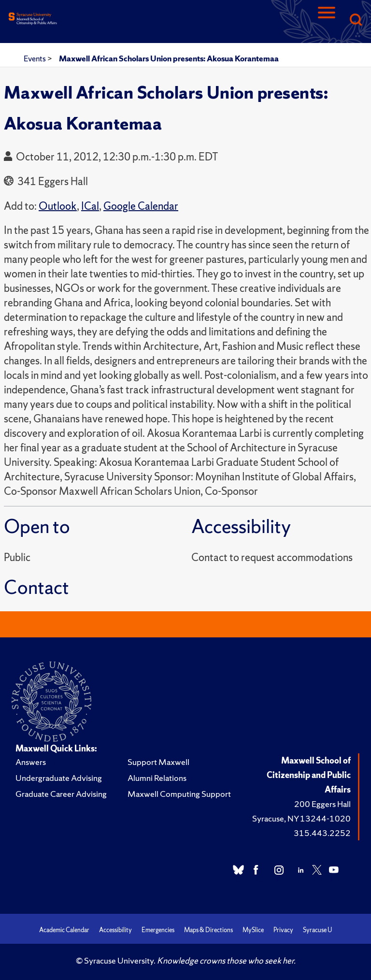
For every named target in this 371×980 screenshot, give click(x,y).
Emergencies (158, 930)
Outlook (58, 206)
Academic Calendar (64, 930)
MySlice (253, 930)
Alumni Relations (157, 778)
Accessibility (115, 930)
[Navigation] (327, 21)
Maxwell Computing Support (179, 794)
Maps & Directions (208, 930)
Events (36, 58)
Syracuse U (317, 930)
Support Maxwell (158, 762)
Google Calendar (141, 206)
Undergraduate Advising (59, 778)
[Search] (356, 21)
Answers (31, 762)
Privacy (283, 930)
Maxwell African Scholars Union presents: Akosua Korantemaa (169, 58)
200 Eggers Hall (322, 804)
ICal (90, 206)
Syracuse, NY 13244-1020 (301, 818)
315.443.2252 (322, 833)
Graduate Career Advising (61, 794)
